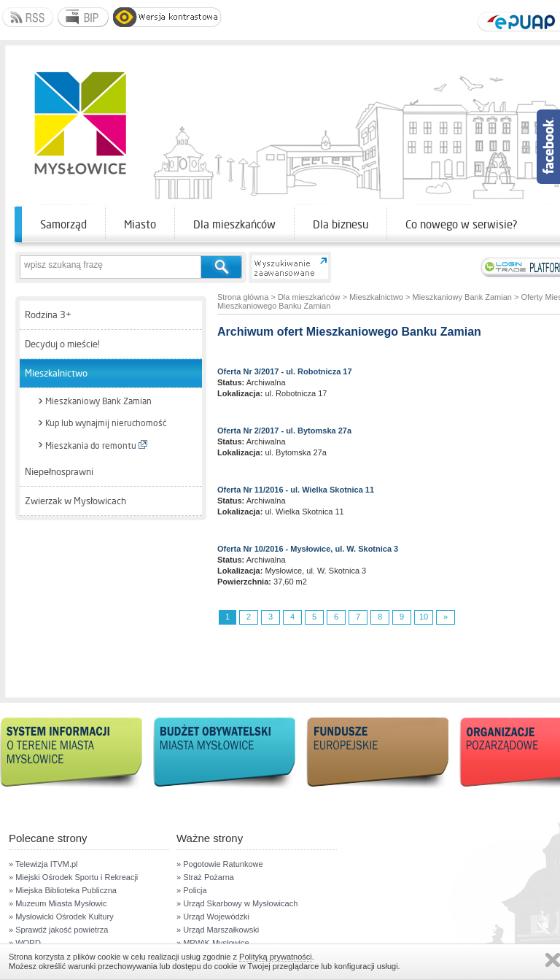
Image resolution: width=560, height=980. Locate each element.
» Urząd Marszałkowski (218, 930)
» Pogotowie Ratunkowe (220, 864)
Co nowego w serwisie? (462, 224)
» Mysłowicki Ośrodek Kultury (61, 917)
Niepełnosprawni (59, 472)
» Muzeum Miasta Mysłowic (58, 903)
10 (424, 617)
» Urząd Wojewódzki (213, 917)
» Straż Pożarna (205, 877)
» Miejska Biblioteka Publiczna (63, 890)
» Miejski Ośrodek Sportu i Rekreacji (73, 877)
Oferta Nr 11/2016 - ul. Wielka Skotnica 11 (296, 490)
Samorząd (63, 224)
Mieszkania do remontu (96, 445)
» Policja (192, 890)
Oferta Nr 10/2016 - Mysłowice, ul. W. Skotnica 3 (308, 549)
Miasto (140, 224)
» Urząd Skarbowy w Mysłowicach (237, 903)
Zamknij (553, 960)
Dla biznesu (341, 224)
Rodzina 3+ (48, 315)
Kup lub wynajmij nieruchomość (106, 423)
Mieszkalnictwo (56, 373)
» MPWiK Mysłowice (213, 943)
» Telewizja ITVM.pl (43, 864)
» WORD (25, 943)
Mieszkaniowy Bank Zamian (98, 401)
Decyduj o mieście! (62, 344)
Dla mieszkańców (234, 224)
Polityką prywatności (276, 957)
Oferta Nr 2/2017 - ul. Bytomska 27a (284, 431)
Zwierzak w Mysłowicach (75, 501)
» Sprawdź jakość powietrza (58, 930)
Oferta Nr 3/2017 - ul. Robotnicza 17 (285, 371)
